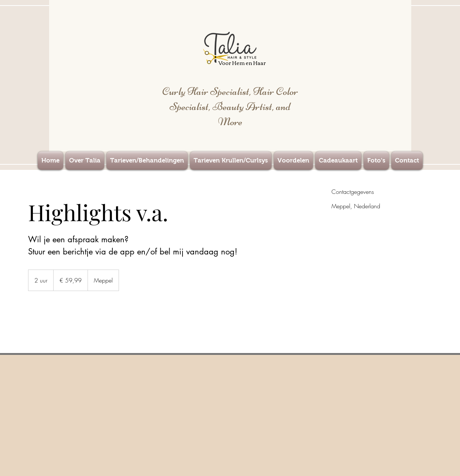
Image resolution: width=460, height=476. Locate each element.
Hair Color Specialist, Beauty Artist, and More (234, 107)
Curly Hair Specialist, (208, 91)
